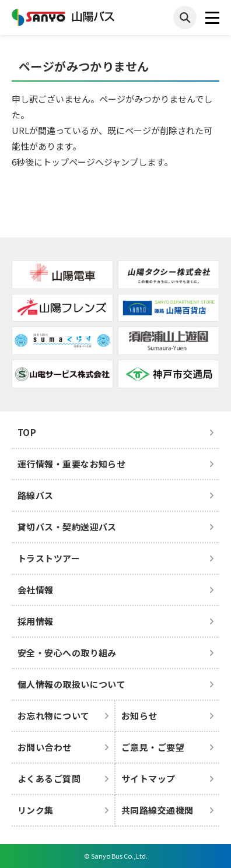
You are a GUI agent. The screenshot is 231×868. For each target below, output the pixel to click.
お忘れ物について (54, 716)
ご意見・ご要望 (153, 747)
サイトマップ (148, 779)
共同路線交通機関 (157, 810)
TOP (27, 432)
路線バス (36, 495)
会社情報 (36, 590)
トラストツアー (49, 558)
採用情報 (36, 621)
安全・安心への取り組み (67, 653)
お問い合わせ (45, 747)
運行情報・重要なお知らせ (71, 464)
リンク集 (36, 810)
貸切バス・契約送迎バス (67, 527)
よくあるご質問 (49, 779)
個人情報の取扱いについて (71, 684)
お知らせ (139, 716)
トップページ (69, 162)
